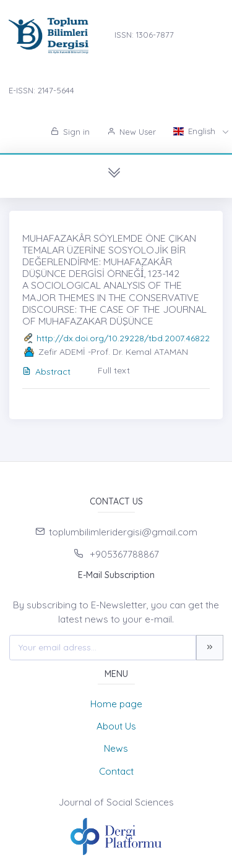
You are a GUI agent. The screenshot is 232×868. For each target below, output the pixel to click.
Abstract (46, 372)
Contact (116, 771)
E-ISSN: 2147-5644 (41, 90)
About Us (116, 726)
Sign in (70, 132)
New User (131, 132)
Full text (114, 370)
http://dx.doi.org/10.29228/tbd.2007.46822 (123, 338)
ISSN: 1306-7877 (144, 35)
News (116, 748)
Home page (116, 704)
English (195, 131)
